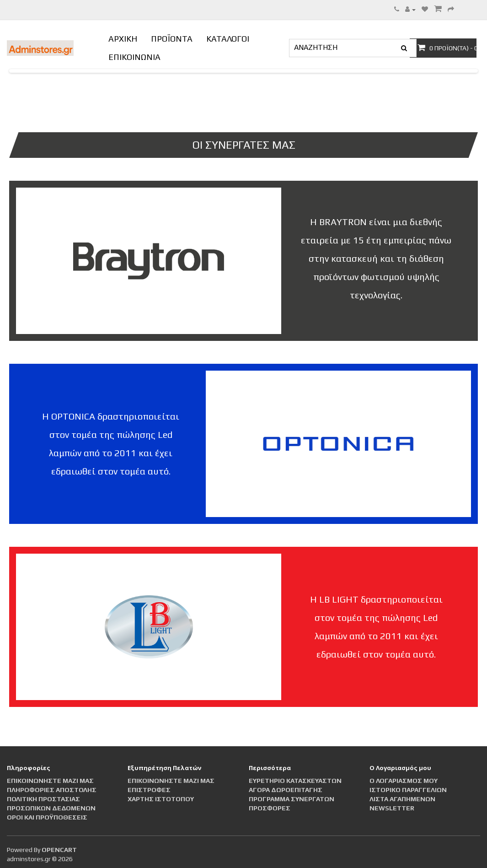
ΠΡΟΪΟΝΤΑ (172, 39)
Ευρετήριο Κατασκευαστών (295, 781)
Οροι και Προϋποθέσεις (47, 817)
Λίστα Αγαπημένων (402, 799)
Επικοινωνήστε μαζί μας (50, 781)
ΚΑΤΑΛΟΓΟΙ (228, 39)
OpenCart (59, 850)
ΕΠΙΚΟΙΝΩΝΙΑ (134, 57)
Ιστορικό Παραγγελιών (408, 790)
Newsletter (392, 808)
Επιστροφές (149, 790)
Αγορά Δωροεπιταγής (286, 790)
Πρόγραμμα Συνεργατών (292, 799)
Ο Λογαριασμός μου (404, 781)
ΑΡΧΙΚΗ (123, 39)
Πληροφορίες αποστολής (52, 790)
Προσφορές (270, 808)
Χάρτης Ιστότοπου (161, 799)
